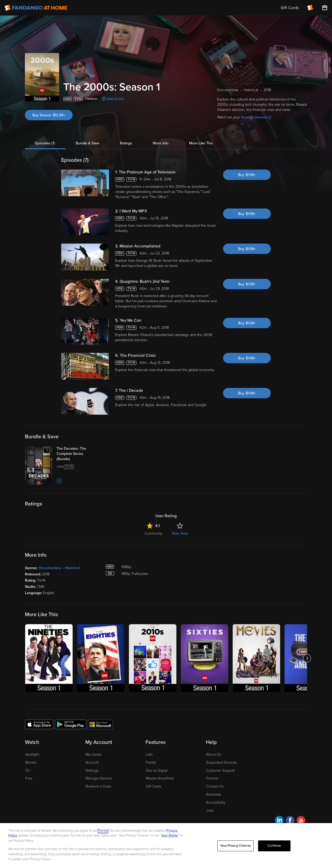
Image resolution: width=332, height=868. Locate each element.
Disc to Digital (157, 771)
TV (27, 771)
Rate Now (180, 533)
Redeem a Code (98, 786)
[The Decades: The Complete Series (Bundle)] (77, 454)
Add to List (115, 99)
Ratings (126, 143)
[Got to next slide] (307, 658)
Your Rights (170, 836)
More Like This (201, 143)
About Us (214, 754)
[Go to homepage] (36, 8)
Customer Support (220, 771)
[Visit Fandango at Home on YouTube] (301, 821)
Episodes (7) (45, 143)
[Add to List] (59, 481)
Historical (72, 568)
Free (29, 778)
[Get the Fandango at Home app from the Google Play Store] (71, 724)
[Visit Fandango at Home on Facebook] (290, 821)
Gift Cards (153, 786)
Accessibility (216, 802)
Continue (274, 846)
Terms (103, 831)
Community (153, 533)
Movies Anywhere (160, 778)
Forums (212, 778)
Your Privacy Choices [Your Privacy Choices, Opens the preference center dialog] (236, 846)
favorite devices (256, 117)
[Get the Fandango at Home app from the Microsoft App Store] (100, 724)
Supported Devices (221, 762)
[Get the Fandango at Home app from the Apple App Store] (39, 724)
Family (151, 762)
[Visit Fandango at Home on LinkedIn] (279, 821)
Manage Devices (99, 778)
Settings (92, 771)
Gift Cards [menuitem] (290, 8)
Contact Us (215, 786)
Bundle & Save (88, 143)
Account (92, 762)
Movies (31, 762)
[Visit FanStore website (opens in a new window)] (325, 8)
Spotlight (32, 754)
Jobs (210, 810)
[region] (166, 846)
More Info (161, 143)
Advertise (214, 794)
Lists (149, 754)
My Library (94, 754)
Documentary (50, 568)
